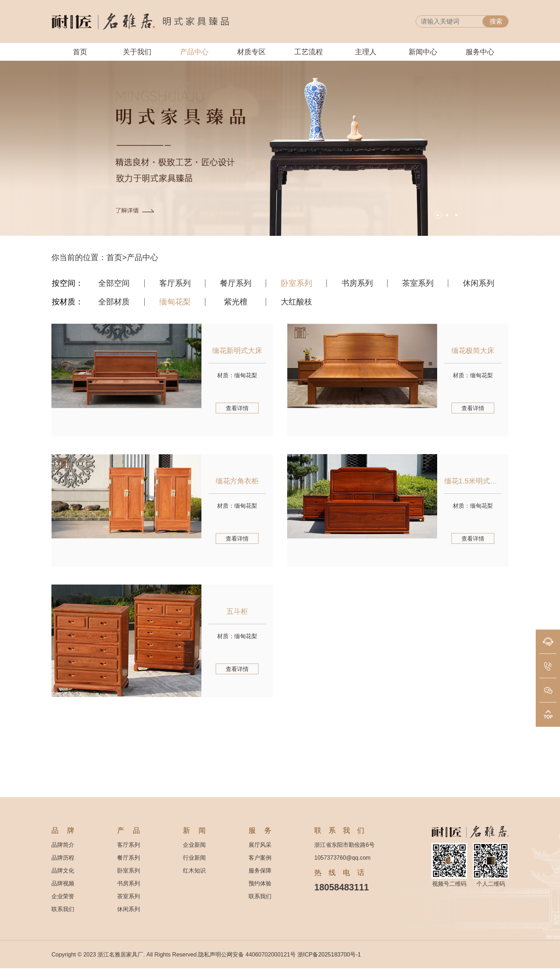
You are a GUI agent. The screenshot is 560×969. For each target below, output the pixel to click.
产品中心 (194, 52)
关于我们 (137, 52)
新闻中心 (423, 52)
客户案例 (260, 858)
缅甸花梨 (175, 302)
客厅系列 (175, 283)
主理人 (366, 52)
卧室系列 (296, 283)
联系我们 (63, 909)
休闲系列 (479, 283)
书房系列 (357, 283)
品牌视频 (63, 883)
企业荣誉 (63, 896)
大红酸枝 (296, 302)
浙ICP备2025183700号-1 (329, 955)
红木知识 (194, 871)
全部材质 (114, 302)
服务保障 (260, 871)
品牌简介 (63, 845)
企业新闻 (194, 845)
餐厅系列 (236, 283)
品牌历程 (63, 858)
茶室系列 (418, 283)
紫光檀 (236, 302)
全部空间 (114, 283)
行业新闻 (194, 858)
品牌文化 (63, 871)
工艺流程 (309, 52)
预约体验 (260, 883)
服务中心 (480, 52)
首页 (80, 52)
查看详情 (237, 408)
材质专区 (251, 52)
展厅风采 (260, 845)
